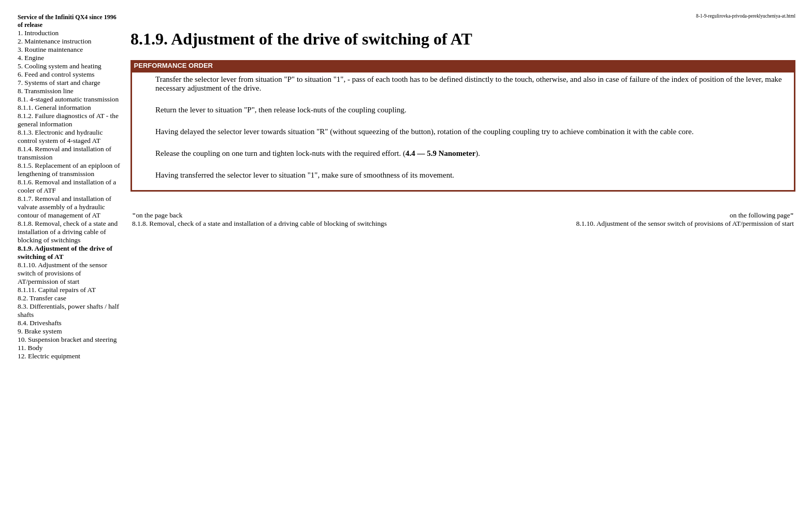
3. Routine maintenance (50, 49)
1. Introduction (38, 33)
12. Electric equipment (49, 356)
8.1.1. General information (54, 107)
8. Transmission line (46, 91)
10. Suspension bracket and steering (67, 339)
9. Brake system (40, 331)
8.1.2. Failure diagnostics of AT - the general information (68, 120)
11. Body (30, 348)
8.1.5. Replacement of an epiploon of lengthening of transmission (69, 170)
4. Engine (31, 58)
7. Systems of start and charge (59, 83)
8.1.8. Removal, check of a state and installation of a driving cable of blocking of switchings (68, 232)
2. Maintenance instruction (55, 41)
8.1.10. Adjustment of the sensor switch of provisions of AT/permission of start (62, 273)
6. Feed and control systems (56, 74)
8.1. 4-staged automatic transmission (68, 99)
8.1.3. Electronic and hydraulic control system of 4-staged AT (60, 136)
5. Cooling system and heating (60, 66)
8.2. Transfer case (42, 298)
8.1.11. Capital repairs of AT (57, 290)
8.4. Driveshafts (40, 323)
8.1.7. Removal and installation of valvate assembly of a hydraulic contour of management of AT (64, 207)
